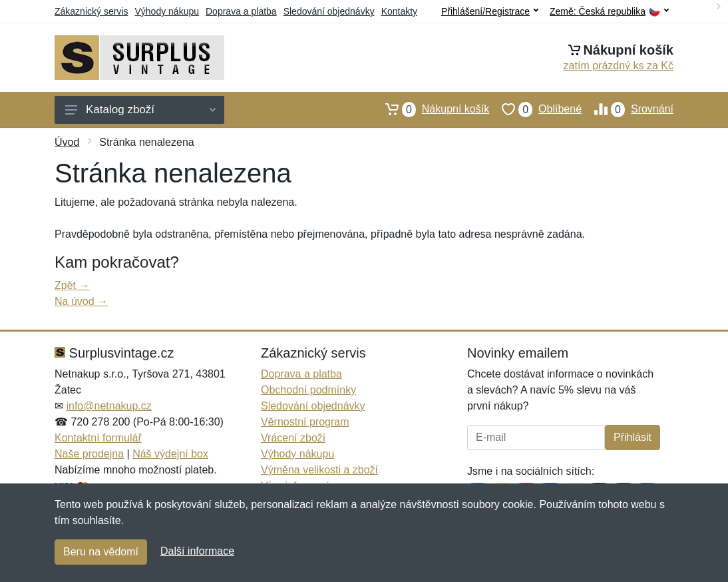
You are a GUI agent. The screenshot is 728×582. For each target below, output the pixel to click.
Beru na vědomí (101, 552)
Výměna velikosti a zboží (319, 470)
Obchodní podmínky (308, 390)
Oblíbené (535, 109)
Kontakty (399, 11)
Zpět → (72, 285)
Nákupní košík (431, 109)
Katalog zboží (140, 110)
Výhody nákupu (167, 11)
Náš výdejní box (170, 454)
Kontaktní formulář (98, 438)
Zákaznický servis (91, 11)
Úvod (67, 142)
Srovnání (628, 109)
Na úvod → (81, 301)
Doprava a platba (241, 11)
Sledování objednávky (329, 11)
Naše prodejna (89, 454)
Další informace (197, 551)
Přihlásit (633, 437)
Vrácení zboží (293, 438)
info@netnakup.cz (108, 406)
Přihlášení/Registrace (490, 11)
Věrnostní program (305, 422)
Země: (609, 12)
